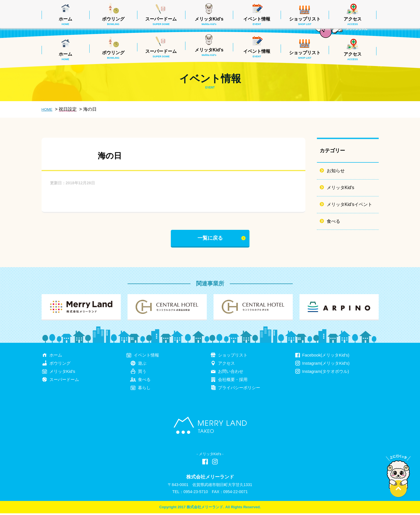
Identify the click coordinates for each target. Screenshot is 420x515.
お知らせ (336, 171)
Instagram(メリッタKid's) (326, 365)
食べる (333, 221)
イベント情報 (257, 53)
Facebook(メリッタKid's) (326, 357)
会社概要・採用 (233, 381)
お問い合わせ (231, 373)
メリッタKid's (209, 52)
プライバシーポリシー (239, 389)
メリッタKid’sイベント (349, 204)
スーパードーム (161, 53)
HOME (47, 109)
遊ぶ (142, 365)
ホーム (65, 56)
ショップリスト (305, 55)
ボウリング (113, 55)
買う (142, 373)
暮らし (144, 389)
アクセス (353, 56)
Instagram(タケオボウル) (326, 373)
